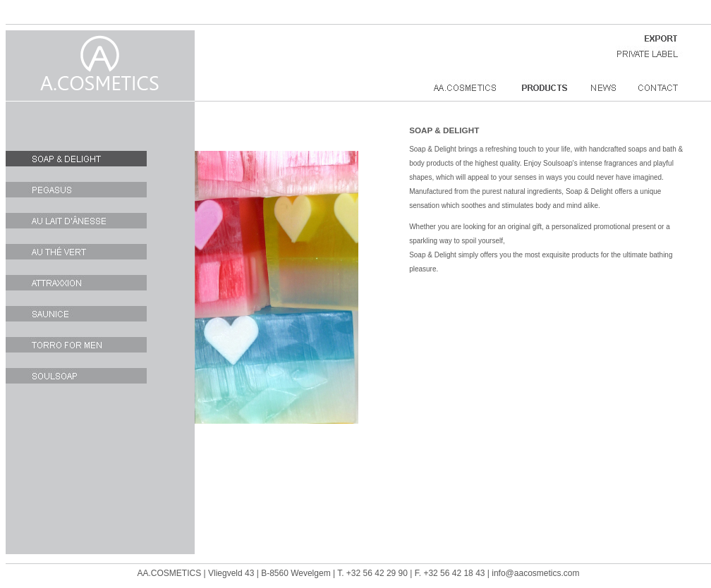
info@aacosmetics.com (535, 573)
